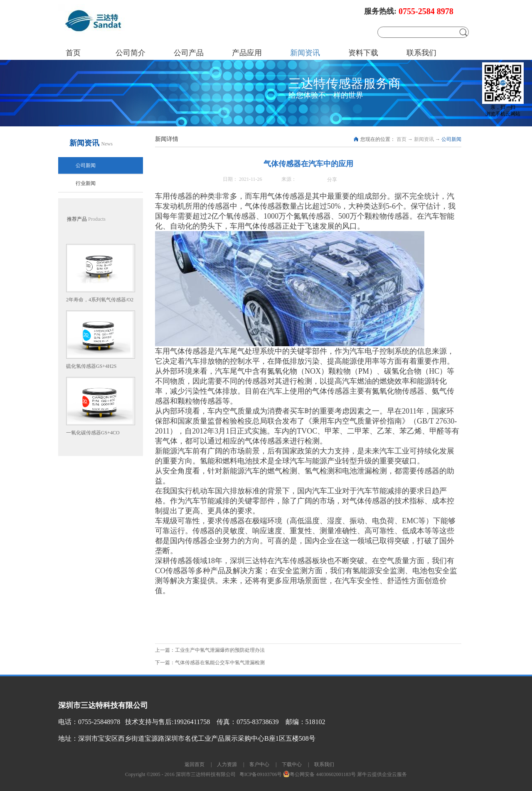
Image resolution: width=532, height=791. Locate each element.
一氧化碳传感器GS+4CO (93, 433)
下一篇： (210, 663)
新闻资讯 (424, 139)
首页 (73, 53)
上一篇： (210, 650)
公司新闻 (451, 139)
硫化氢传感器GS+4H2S (91, 366)
